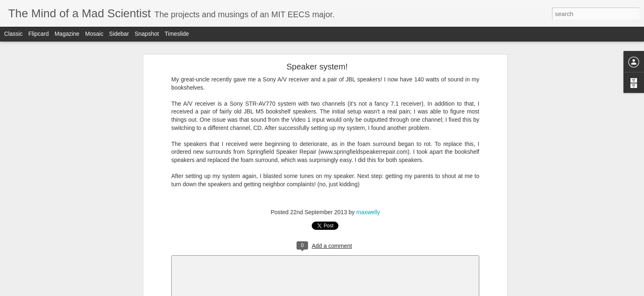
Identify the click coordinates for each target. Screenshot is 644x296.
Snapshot (147, 34)
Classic (13, 34)
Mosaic (94, 34)
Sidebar (119, 34)
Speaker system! (317, 67)
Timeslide (177, 34)
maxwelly (368, 212)
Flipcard (39, 34)
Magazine (67, 34)
